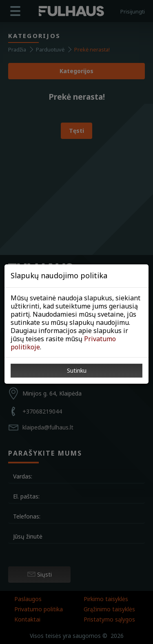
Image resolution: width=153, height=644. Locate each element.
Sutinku (77, 370)
